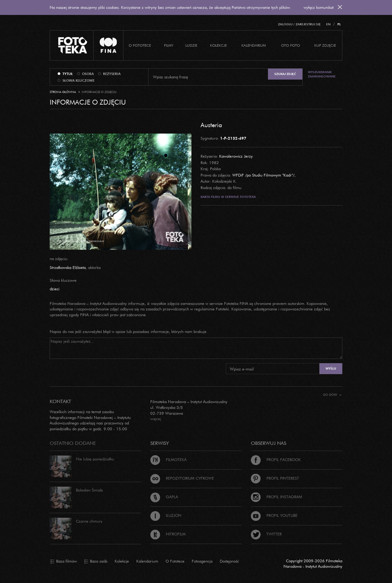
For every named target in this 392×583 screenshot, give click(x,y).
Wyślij (331, 368)
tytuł (68, 74)
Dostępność (229, 561)
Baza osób (96, 561)
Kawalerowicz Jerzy (236, 156)
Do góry (332, 395)
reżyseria (112, 74)
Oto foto (290, 45)
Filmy (169, 45)
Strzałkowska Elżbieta (68, 267)
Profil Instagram (276, 497)
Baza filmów (64, 561)
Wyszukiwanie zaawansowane (322, 74)
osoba (88, 74)
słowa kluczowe (78, 80)
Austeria (211, 125)
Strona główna (63, 92)
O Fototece (140, 45)
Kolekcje (218, 45)
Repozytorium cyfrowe (182, 478)
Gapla (164, 497)
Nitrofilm (168, 534)
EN (328, 24)
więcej (156, 419)
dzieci (55, 289)
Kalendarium (254, 45)
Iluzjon (166, 515)
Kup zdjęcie (325, 45)
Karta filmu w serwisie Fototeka (228, 197)
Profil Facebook (276, 460)
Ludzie (191, 45)
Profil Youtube (274, 515)
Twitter (266, 534)
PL (339, 24)
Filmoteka (168, 460)
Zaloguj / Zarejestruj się (299, 24)
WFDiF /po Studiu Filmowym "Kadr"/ (263, 175)
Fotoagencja (202, 561)
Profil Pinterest (275, 478)
